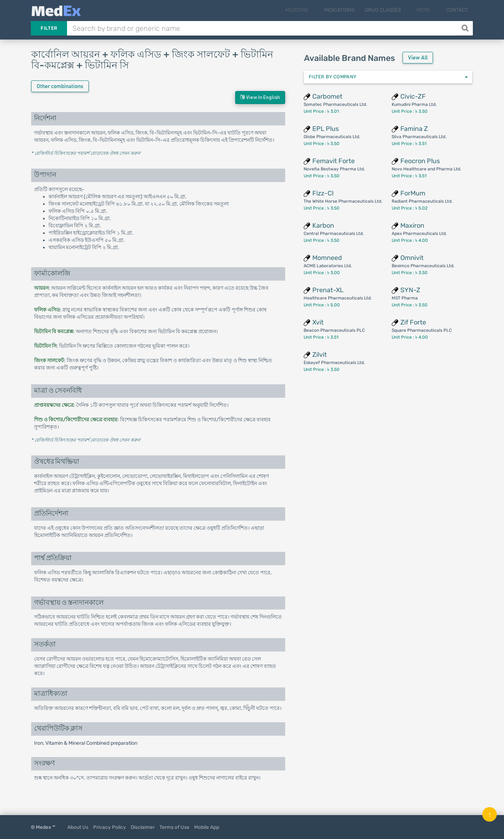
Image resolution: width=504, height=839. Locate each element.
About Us (78, 827)
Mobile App (207, 827)
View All (418, 58)
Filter (49, 28)
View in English (260, 97)
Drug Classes (394, 10)
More (429, 10)
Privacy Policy (110, 827)
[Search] (466, 28)
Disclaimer (143, 827)
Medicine (313, 10)
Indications (350, 10)
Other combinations (60, 86)
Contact (457, 10)
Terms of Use (174, 827)
